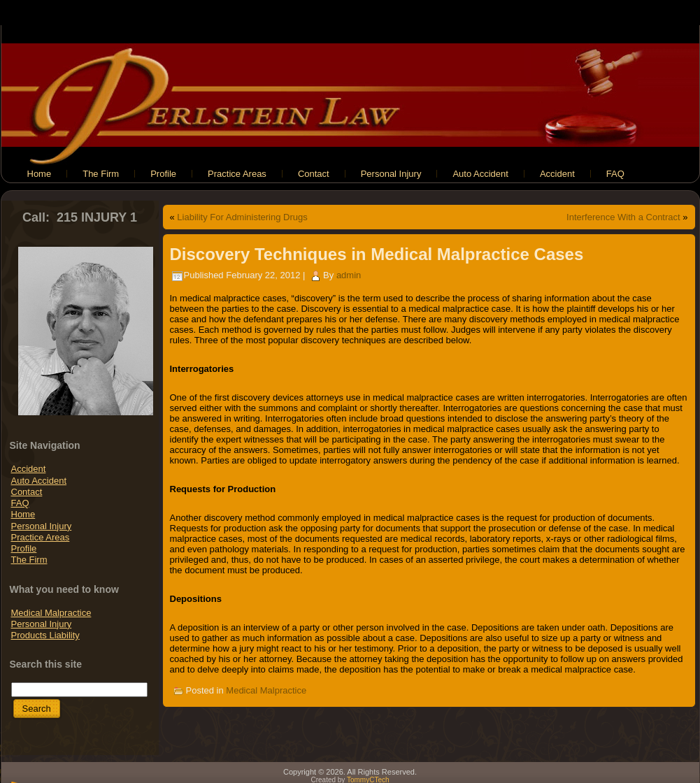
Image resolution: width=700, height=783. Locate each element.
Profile (24, 548)
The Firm (29, 560)
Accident (29, 469)
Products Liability (45, 635)
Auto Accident (39, 481)
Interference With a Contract (623, 217)
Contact (27, 492)
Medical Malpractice (51, 613)
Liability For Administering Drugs (242, 217)
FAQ (20, 503)
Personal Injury (42, 526)
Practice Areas (41, 537)
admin (349, 275)
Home (23, 514)
